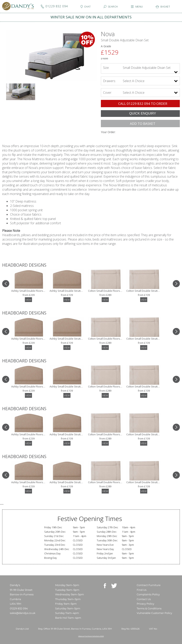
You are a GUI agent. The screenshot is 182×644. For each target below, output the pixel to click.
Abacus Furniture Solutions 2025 (91, 636)
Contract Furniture (149, 585)
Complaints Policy (148, 594)
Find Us (142, 590)
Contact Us (144, 599)
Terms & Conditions (149, 608)
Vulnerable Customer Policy (155, 613)
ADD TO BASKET (143, 124)
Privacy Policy (145, 604)
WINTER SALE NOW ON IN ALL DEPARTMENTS (91, 17)
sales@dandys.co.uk (23, 613)
